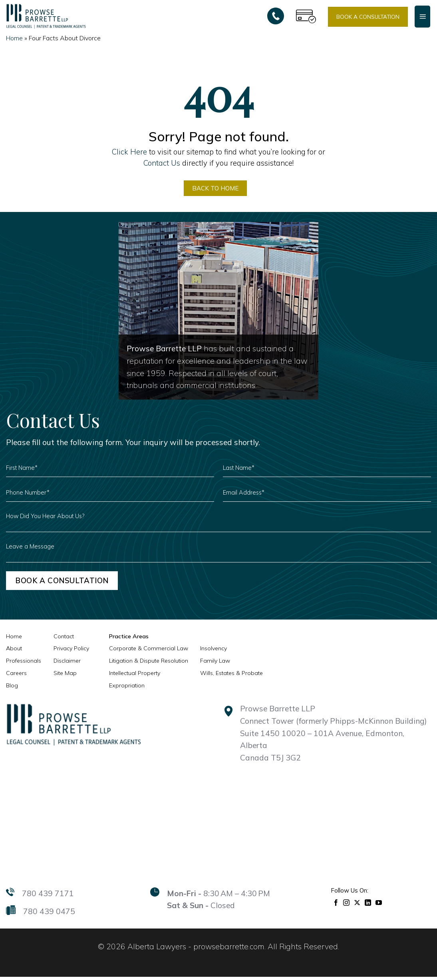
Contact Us (162, 163)
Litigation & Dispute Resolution (149, 664)
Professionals (24, 664)
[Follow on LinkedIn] (368, 905)
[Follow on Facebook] (336, 905)
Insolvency (214, 651)
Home (14, 38)
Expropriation (127, 689)
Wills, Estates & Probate (231, 676)
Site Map (65, 676)
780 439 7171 (48, 897)
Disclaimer (67, 664)
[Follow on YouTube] (379, 905)
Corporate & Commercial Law (149, 651)
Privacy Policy (71, 651)
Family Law (215, 664)
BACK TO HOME (215, 189)
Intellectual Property (135, 676)
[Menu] (422, 16)
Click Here (129, 152)
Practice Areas (128, 639)
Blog (12, 689)
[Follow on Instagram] (347, 905)
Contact (64, 639)
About (14, 651)
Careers (16, 676)
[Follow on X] (357, 905)
